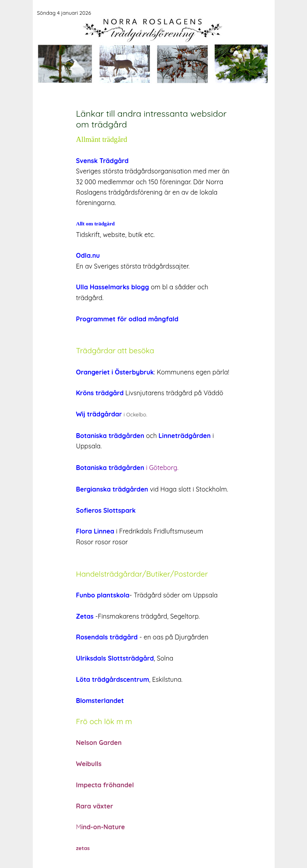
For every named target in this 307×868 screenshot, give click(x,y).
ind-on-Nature (103, 827)
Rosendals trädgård (107, 637)
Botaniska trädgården (110, 468)
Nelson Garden (99, 743)
